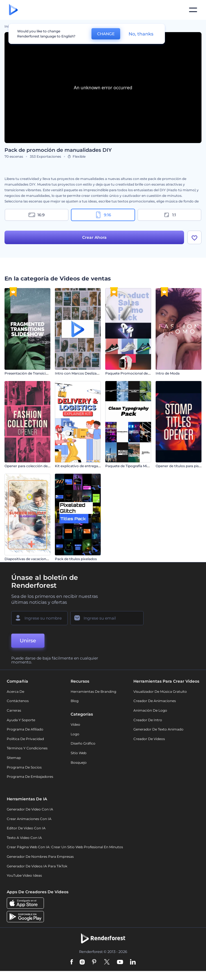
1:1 (170, 215)
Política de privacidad (25, 739)
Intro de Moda (168, 373)
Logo (75, 734)
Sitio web (79, 753)
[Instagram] (82, 962)
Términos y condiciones (27, 748)
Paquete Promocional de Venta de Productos (144, 373)
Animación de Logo (150, 710)
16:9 (37, 215)
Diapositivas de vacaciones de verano (36, 559)
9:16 (103, 215)
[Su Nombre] (39, 618)
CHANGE (106, 34)
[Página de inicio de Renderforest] (13, 10)
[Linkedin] (133, 962)
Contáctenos (18, 701)
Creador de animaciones (155, 701)
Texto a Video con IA (24, 838)
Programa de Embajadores (30, 777)
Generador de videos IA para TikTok (37, 866)
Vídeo (75, 724)
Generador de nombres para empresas (40, 857)
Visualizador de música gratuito (160, 691)
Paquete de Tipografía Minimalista (134, 466)
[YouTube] (120, 962)
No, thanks (141, 34)
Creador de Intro (148, 720)
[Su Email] (107, 618)
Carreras (14, 710)
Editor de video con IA (26, 828)
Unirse (28, 641)
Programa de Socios (24, 767)
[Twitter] (107, 962)
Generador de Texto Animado (158, 729)
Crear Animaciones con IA (29, 819)
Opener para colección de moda (32, 466)
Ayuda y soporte (21, 720)
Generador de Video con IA (30, 809)
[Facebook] (72, 962)
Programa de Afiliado (25, 729)
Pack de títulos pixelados (76, 559)
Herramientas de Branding (93, 691)
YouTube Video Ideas (24, 875)
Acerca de (15, 691)
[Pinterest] (94, 962)
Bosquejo (79, 762)
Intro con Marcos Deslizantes (79, 373)
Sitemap (14, 758)
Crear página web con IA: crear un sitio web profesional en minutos (65, 847)
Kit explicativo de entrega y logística (85, 466)
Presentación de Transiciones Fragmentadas (42, 373)
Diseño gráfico (83, 743)
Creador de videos (149, 739)
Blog (75, 701)
